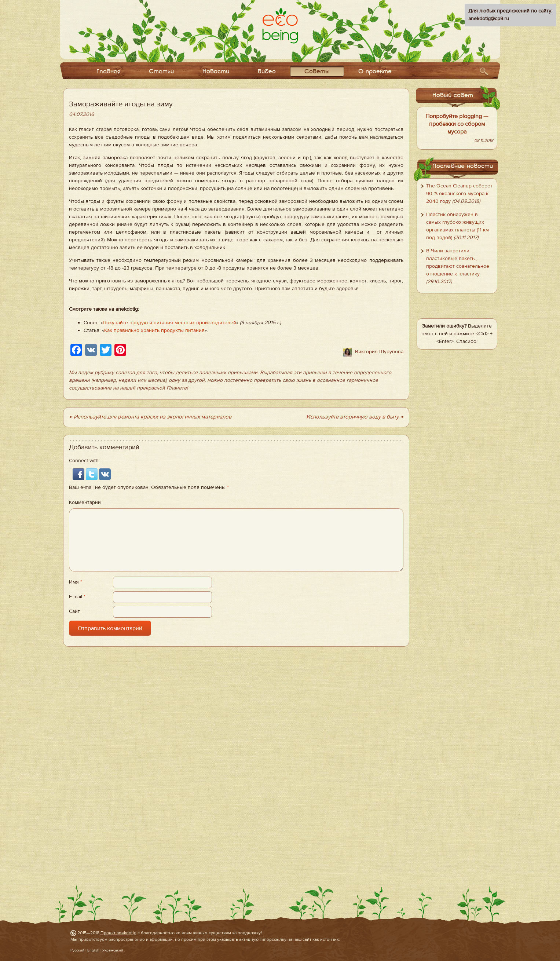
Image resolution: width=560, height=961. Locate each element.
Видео (267, 72)
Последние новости (463, 166)
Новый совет (453, 96)
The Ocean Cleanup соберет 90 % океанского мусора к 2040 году (459, 194)
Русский (77, 950)
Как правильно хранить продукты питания (154, 330)
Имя (76, 582)
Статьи (161, 72)
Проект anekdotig (118, 933)
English (93, 950)
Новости (216, 72)
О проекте (375, 72)
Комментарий (85, 503)
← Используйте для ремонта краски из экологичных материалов (150, 417)
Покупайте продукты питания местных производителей (169, 323)
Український (113, 950)
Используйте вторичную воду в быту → (355, 417)
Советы (317, 72)
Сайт (74, 611)
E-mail (77, 597)
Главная (108, 72)
